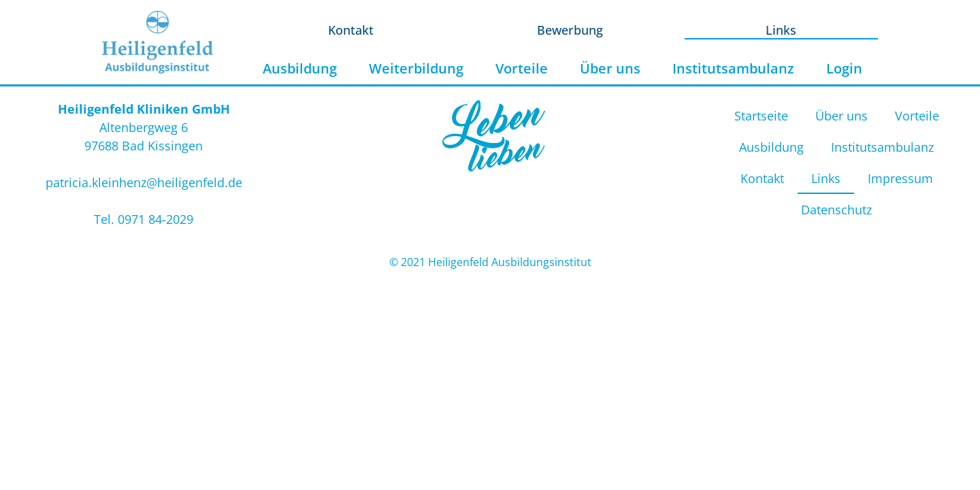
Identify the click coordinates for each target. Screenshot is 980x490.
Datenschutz (836, 210)
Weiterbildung (416, 68)
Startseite (761, 116)
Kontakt (351, 30)
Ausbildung (300, 68)
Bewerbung (570, 30)
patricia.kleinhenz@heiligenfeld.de (144, 182)
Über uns (610, 68)
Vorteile (522, 68)
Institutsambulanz (733, 68)
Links (781, 30)
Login (844, 68)
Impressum (900, 178)
